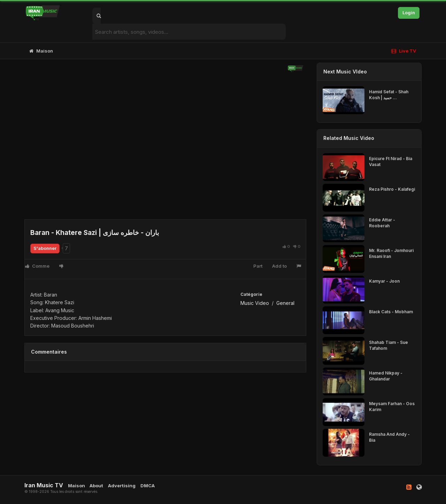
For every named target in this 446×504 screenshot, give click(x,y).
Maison (41, 51)
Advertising (122, 486)
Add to (279, 266)
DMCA (148, 486)
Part (258, 266)
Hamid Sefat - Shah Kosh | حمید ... (389, 95)
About (96, 486)
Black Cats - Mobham (391, 312)
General (285, 303)
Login (409, 13)
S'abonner (45, 248)
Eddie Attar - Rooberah (382, 223)
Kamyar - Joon (384, 281)
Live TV (404, 51)
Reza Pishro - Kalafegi (392, 189)
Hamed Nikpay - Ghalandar (386, 376)
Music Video (255, 303)
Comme (37, 266)
